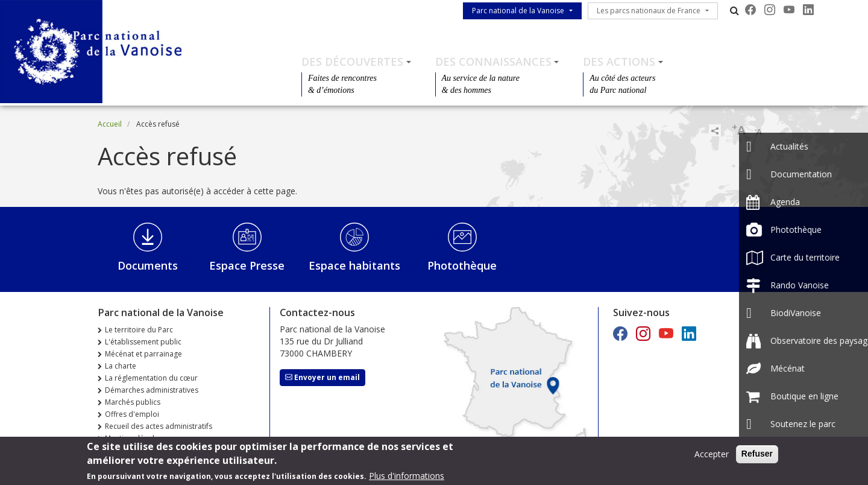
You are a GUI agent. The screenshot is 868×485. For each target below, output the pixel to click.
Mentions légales (134, 438)
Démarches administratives (152, 390)
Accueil (110, 124)
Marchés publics (133, 402)
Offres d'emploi (132, 414)
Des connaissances (493, 62)
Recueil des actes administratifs (159, 426)
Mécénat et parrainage (143, 354)
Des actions (619, 62)
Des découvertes (352, 62)
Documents (148, 265)
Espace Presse (247, 265)
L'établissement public (143, 342)
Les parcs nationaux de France (649, 11)
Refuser (757, 457)
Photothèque (462, 265)
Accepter (712, 457)
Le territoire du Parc (139, 330)
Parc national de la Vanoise (518, 11)
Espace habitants (354, 265)
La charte (121, 366)
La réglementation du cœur (151, 378)
